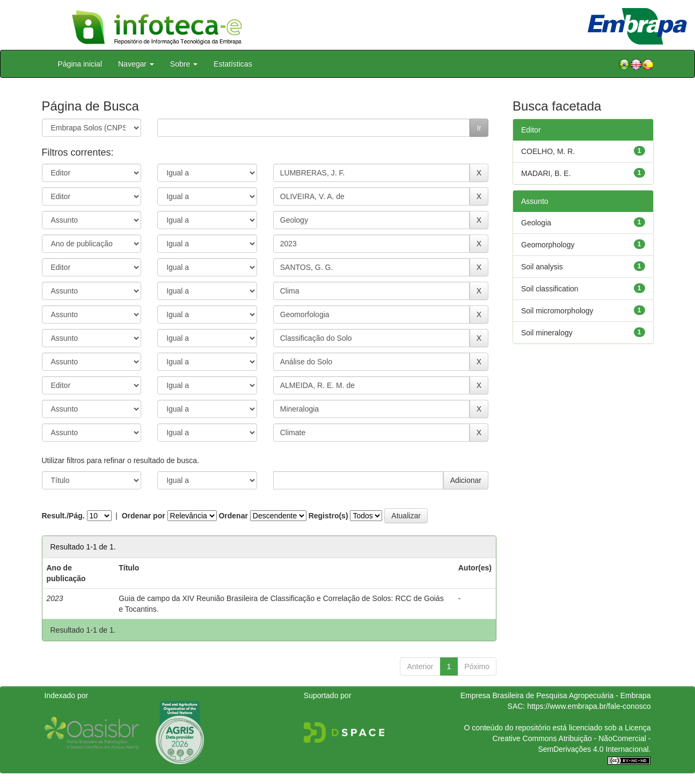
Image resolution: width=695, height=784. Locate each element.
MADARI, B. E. (546, 173)
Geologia (536, 223)
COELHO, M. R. (548, 151)
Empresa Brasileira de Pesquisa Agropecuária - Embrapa (556, 695)
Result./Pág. (63, 516)
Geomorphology (548, 245)
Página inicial (80, 64)
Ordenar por (144, 516)
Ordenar (233, 516)
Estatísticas (233, 64)
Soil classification (550, 289)
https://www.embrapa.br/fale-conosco (589, 706)
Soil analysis (542, 267)
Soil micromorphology (557, 311)
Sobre (184, 64)
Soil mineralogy (547, 333)
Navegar (136, 64)
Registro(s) (328, 516)
